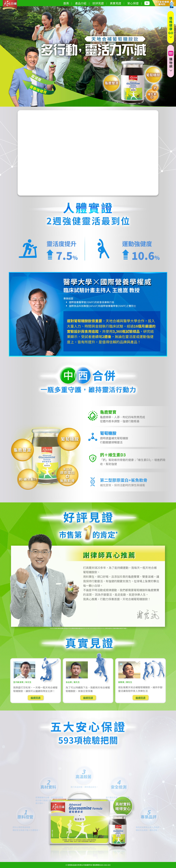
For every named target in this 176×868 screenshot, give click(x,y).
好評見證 (99, 3)
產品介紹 (82, 3)
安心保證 (134, 3)
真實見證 (117, 3)
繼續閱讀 (36, 698)
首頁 (68, 3)
